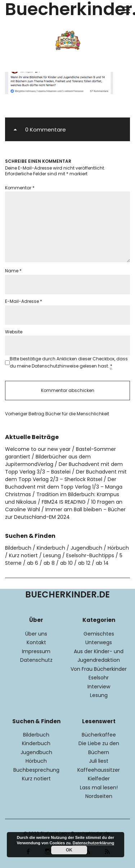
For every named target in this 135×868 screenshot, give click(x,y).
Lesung (52, 555)
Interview (99, 687)
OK (69, 850)
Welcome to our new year (38, 449)
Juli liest (99, 761)
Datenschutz (36, 660)
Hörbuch (118, 548)
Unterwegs (99, 642)
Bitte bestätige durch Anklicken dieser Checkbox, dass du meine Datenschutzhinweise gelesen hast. (69, 363)
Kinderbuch (51, 548)
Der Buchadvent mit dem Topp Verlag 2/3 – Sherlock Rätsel (66, 475)
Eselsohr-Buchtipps (90, 555)
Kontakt (36, 642)
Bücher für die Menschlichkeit (57, 414)
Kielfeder (99, 779)
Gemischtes (99, 634)
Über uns (36, 634)
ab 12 (84, 563)
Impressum (36, 651)
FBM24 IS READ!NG (64, 502)
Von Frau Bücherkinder (99, 669)
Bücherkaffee (99, 735)
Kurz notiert (23, 555)
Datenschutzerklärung (94, 843)
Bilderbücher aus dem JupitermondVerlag (48, 460)
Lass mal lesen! (99, 788)
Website (14, 332)
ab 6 (33, 563)
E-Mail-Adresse (24, 301)
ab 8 (49, 563)
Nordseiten (99, 796)
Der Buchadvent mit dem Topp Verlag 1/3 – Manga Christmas (64, 487)
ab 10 (66, 563)
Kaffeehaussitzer (99, 770)
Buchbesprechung (36, 770)
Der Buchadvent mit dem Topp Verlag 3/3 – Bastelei (64, 468)
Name (13, 271)
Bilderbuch (18, 548)
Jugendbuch (86, 548)
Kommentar (20, 188)
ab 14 (102, 563)
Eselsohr (99, 678)
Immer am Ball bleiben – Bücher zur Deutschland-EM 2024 (65, 513)
